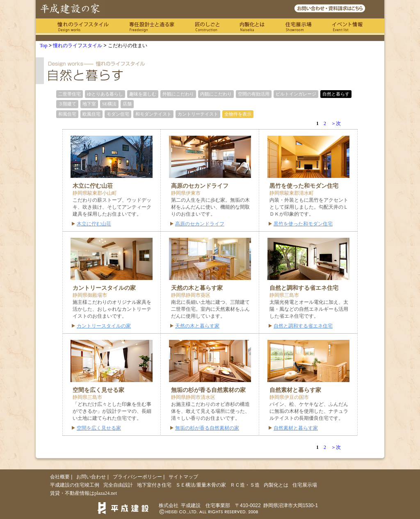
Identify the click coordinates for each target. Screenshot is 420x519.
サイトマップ (183, 477)
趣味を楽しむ (143, 94)
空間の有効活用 (254, 94)
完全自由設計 (118, 485)
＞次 (336, 123)
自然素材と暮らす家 (296, 428)
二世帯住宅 (70, 94)
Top (44, 46)
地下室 (89, 104)
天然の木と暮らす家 (197, 326)
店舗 (127, 104)
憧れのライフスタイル (83, 27)
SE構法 (109, 104)
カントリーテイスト (198, 114)
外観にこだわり (178, 94)
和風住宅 (67, 114)
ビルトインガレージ (296, 94)
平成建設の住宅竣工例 (75, 485)
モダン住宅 (118, 114)
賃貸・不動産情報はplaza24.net (83, 493)
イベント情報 (348, 27)
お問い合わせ (91, 477)
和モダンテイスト (153, 114)
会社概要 (60, 477)
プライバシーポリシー (137, 477)
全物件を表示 (238, 114)
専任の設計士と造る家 (152, 27)
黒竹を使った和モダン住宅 (303, 224)
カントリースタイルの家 (104, 326)
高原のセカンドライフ (200, 224)
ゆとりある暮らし (105, 94)
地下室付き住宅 (154, 485)
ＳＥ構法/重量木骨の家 (201, 485)
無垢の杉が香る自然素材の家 (207, 428)
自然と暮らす (336, 94)
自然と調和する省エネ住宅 (303, 326)
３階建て (67, 104)
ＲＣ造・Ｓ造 (245, 485)
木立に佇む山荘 (94, 224)
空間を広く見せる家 (99, 428)
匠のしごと (207, 27)
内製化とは (252, 27)
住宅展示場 (298, 27)
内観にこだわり (216, 94)
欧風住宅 (91, 114)
